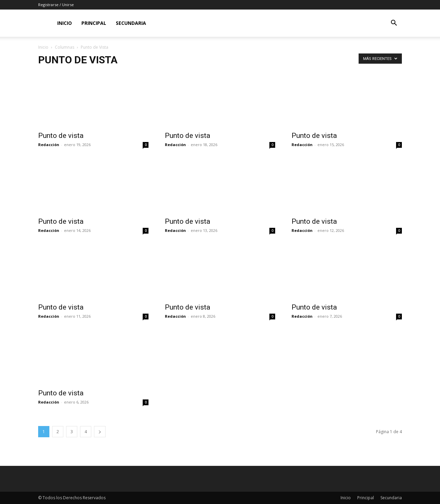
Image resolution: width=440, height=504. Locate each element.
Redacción (49, 145)
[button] (394, 24)
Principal (94, 23)
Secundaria (131, 23)
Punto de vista (61, 136)
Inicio (65, 23)
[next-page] (100, 432)
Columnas (65, 47)
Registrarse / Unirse (56, 5)
